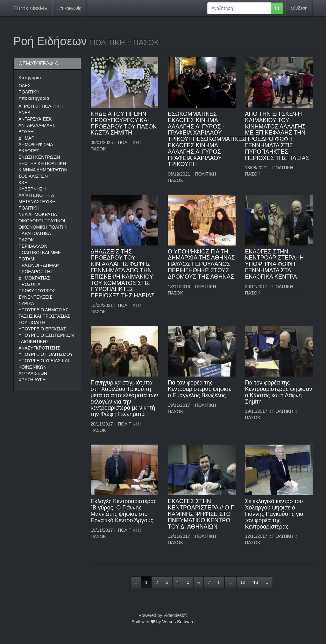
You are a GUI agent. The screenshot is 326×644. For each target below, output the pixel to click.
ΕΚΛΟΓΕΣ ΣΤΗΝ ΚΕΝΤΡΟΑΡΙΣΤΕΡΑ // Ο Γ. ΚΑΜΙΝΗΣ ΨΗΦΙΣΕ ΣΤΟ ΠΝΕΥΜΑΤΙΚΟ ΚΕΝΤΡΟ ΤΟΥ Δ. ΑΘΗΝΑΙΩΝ (201, 514)
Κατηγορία (30, 78)
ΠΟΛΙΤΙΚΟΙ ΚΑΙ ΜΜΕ (40, 253)
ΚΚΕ (23, 183)
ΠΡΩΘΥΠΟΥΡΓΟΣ (37, 291)
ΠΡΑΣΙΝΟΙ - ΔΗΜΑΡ (39, 265)
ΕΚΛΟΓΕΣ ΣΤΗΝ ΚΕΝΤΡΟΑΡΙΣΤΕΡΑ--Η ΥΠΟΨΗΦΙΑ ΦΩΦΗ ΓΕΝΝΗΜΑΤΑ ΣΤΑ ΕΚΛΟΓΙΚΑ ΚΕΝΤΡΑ (275, 264)
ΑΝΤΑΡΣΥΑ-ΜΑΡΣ (37, 125)
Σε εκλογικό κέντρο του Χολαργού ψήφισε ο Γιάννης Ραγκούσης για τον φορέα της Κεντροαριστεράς (274, 514)
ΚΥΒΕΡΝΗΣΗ (32, 189)
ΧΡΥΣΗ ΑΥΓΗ (32, 380)
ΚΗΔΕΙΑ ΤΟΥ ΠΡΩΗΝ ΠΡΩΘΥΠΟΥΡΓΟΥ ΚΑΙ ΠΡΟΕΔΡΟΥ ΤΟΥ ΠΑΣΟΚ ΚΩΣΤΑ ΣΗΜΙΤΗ (124, 123)
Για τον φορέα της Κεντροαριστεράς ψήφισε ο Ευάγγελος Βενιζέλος (199, 389)
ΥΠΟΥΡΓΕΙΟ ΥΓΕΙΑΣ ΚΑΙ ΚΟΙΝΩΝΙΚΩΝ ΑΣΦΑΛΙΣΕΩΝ (44, 367)
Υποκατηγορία (34, 98)
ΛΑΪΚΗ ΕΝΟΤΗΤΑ (36, 195)
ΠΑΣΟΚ (26, 240)
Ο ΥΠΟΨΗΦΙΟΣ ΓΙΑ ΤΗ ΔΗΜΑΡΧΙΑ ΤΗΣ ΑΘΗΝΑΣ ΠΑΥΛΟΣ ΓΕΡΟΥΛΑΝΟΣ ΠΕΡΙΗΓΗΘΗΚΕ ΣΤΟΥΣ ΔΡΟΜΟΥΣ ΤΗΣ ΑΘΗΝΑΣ (201, 264)
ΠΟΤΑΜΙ (27, 259)
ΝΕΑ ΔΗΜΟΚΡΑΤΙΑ (38, 214)
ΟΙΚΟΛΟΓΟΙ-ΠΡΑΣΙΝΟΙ (42, 221)
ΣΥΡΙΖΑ (26, 303)
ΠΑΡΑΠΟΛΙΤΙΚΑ (35, 233)
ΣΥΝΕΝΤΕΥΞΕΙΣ (35, 297)
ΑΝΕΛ (25, 113)
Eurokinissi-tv (30, 8)
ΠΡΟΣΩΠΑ (29, 284)
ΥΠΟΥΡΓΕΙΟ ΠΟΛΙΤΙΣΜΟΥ (46, 354)
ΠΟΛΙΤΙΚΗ (29, 92)
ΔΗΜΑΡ (26, 138)
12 (243, 582)
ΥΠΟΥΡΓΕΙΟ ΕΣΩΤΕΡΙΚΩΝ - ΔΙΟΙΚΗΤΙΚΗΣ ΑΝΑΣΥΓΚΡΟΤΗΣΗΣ (46, 342)
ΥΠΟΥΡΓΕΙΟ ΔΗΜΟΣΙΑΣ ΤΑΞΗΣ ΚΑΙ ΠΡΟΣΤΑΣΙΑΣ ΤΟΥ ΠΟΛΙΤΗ (44, 316)
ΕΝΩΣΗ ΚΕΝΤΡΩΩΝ (39, 157)
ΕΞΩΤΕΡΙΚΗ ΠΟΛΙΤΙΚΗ (42, 163)
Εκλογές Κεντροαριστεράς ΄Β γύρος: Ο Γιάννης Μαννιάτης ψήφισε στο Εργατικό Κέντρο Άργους (124, 511)
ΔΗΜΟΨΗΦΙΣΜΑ (36, 144)
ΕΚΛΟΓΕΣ (29, 151)
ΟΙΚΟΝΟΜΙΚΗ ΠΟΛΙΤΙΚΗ (44, 227)
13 (256, 582)
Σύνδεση (299, 8)
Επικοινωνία (69, 8)
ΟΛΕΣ (25, 86)
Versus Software (178, 622)
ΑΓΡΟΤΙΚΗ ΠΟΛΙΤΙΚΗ (41, 106)
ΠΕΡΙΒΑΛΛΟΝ (33, 246)
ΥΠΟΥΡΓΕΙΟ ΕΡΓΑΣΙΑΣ (42, 329)
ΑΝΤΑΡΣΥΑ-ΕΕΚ (35, 119)
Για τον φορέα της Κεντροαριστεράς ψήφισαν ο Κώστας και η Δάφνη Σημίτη (279, 392)
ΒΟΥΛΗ (26, 132)
